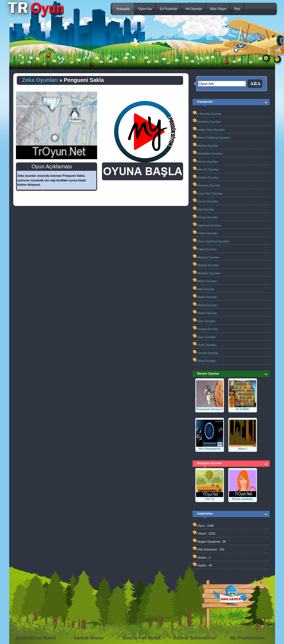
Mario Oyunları (207, 281)
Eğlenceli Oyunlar (209, 225)
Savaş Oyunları (208, 329)
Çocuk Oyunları (208, 201)
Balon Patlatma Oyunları (214, 138)
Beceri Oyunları (208, 162)
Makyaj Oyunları (208, 265)
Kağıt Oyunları (207, 249)
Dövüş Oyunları (208, 217)
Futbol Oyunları (208, 233)
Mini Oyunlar (206, 289)
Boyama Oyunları (209, 185)
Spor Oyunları (207, 337)
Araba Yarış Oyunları (211, 130)
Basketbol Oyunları (210, 154)
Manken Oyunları (209, 273)
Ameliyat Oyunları (209, 122)
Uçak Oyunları (207, 345)
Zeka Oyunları (40, 80)
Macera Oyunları (209, 257)
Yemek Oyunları (208, 353)
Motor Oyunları (208, 297)
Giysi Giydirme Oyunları (213, 241)
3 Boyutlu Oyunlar (209, 114)
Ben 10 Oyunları (209, 169)
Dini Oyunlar (206, 209)
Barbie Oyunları (208, 146)
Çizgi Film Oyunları (210, 193)
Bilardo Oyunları (208, 178)
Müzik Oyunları (208, 305)
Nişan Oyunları (208, 313)
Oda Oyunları (207, 321)
